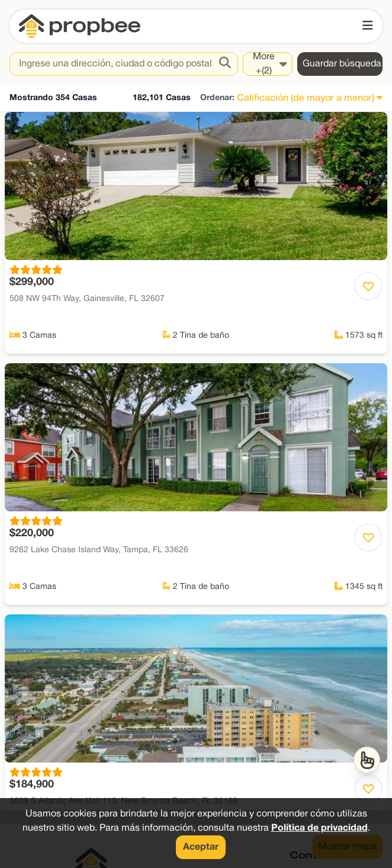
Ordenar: (217, 98)
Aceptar (201, 847)
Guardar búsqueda (342, 64)
